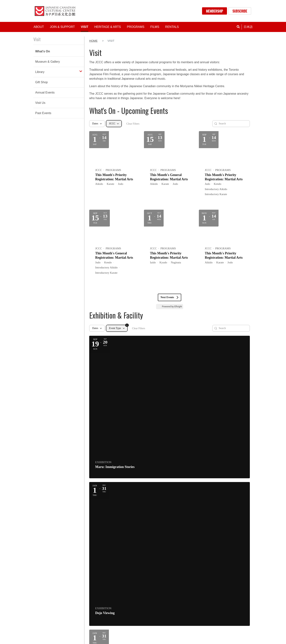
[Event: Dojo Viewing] (169, 365)
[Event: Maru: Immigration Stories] (115, 365)
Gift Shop (42, 82)
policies (214, 641)
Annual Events (45, 92)
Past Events (43, 113)
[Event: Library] (115, 429)
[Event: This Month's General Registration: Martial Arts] (169, 168)
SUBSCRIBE (240, 11)
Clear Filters (133, 124)
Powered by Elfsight (172, 307)
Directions (43, 590)
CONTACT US (237, 600)
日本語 (248, 27)
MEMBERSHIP (214, 11)
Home (93, 41)
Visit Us (40, 103)
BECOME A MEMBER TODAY (143, 547)
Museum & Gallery (48, 62)
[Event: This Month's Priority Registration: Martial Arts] (115, 168)
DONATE (237, 592)
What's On (43, 51)
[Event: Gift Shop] (224, 365)
